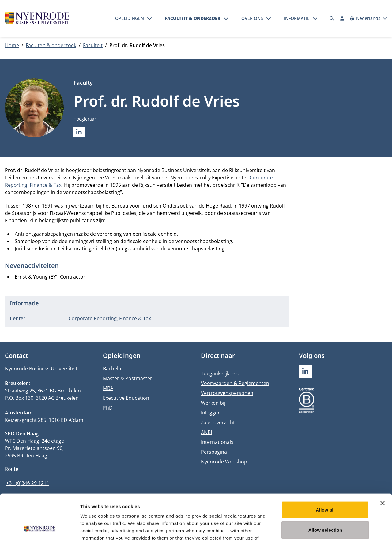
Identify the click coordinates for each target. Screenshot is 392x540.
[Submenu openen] (149, 18)
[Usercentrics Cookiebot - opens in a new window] (40, 528)
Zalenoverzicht (218, 422)
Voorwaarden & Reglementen (235, 383)
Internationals (217, 442)
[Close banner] (383, 461)
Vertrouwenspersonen (227, 393)
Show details (321, 528)
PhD (108, 408)
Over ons (252, 18)
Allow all (325, 468)
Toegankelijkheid (220, 373)
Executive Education (126, 398)
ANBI (206, 432)
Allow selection (325, 488)
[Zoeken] (332, 18)
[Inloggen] (342, 18)
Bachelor (113, 369)
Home (12, 45)
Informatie (297, 18)
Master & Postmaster (128, 378)
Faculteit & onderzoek (193, 18)
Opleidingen (130, 18)
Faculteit (93, 45)
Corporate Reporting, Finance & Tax (110, 318)
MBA (108, 388)
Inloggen (211, 413)
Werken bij (213, 403)
